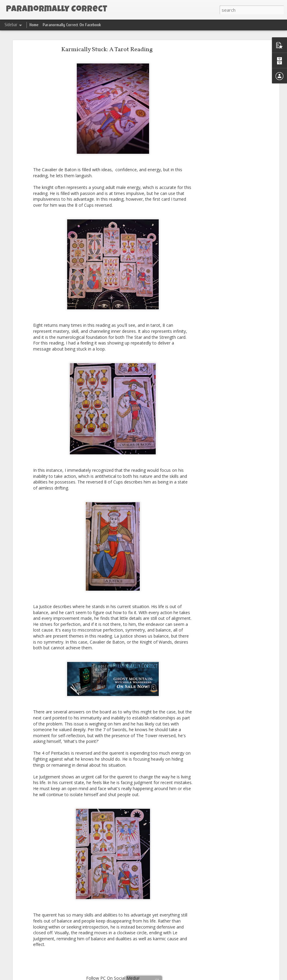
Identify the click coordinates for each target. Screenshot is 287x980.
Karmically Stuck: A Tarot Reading (107, 50)
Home (34, 25)
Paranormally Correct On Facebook (72, 25)
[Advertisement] (226, 143)
